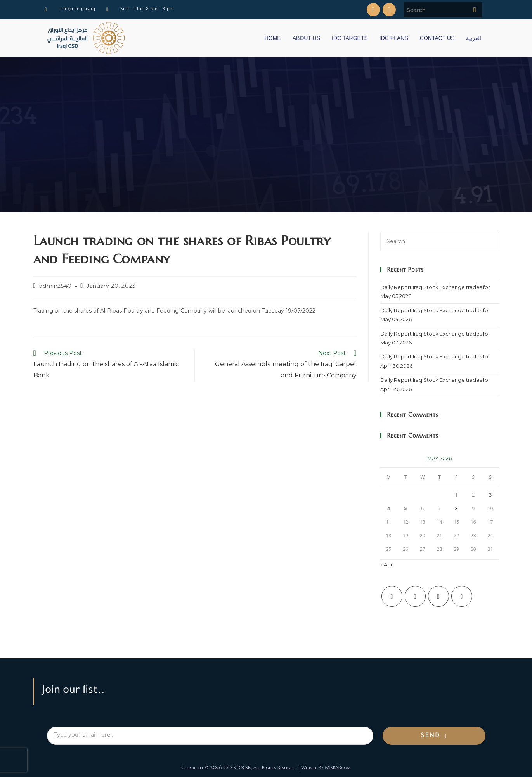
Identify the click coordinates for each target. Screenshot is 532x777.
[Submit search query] (475, 10)
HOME (273, 38)
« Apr (386, 564)
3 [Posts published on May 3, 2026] (490, 495)
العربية (474, 38)
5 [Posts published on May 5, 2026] (406, 508)
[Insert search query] (440, 241)
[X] (392, 596)
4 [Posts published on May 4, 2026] (389, 508)
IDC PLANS (394, 38)
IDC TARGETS (350, 38)
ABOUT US (306, 38)
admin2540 (55, 286)
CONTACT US (437, 38)
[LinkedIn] (462, 596)
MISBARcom (338, 767)
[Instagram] (438, 596)
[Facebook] (415, 596)
